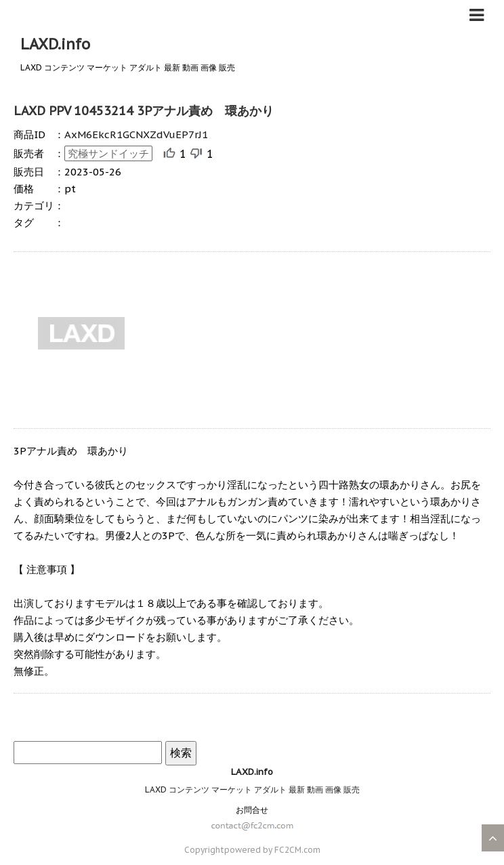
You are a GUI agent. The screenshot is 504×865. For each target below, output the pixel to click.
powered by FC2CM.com (272, 850)
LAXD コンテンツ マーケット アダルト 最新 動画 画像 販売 (252, 789)
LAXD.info (55, 44)
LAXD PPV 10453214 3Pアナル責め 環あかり (144, 111)
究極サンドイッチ (108, 153)
